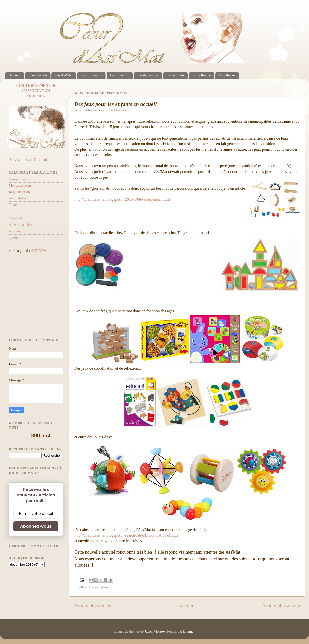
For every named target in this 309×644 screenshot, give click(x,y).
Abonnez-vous (36, 526)
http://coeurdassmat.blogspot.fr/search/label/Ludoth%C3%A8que (126, 535)
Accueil (15, 75)
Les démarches (148, 75)
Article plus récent (93, 605)
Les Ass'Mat (64, 75)
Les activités (175, 75)
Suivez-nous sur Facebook (28, 160)
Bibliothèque (201, 75)
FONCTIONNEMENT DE (36, 85)
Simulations (17, 198)
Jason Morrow (155, 631)
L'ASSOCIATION (36, 91)
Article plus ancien (281, 605)
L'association (38, 75)
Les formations (91, 75)
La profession (120, 75)
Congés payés (19, 179)
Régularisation (19, 192)
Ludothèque (227, 75)
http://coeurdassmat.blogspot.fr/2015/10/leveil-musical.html (122, 199)
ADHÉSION (36, 96)
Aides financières (21, 225)
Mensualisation (20, 185)
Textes (13, 205)
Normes (15, 231)
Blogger (189, 631)
